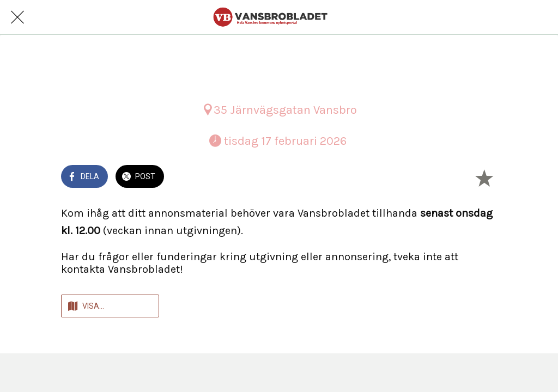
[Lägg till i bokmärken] (484, 177)
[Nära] (17, 17)
